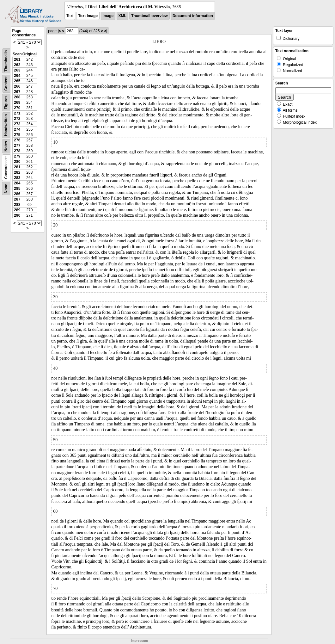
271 (17, 113)
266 (17, 86)
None (6, 189)
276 (17, 140)
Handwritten (6, 125)
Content (6, 84)
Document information (193, 16)
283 (17, 178)
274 (17, 129)
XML (122, 16)
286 (17, 194)
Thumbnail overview (149, 16)
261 (17, 59)
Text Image (88, 16)
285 (17, 189)
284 (17, 183)
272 (17, 119)
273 (17, 124)
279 (17, 156)
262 (17, 65)
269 (17, 102)
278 (17, 151)
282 (17, 172)
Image (108, 16)
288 (17, 205)
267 (17, 92)
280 (17, 162)
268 (17, 97)
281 (17, 167)
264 (17, 76)
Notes (6, 146)
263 (17, 70)
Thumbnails (6, 61)
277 (17, 146)
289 (17, 210)
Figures (6, 102)
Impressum (139, 641)
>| (106, 31)
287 (17, 199)
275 (17, 135)
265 (17, 81)
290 (17, 215)
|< (59, 31)
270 (17, 108)
